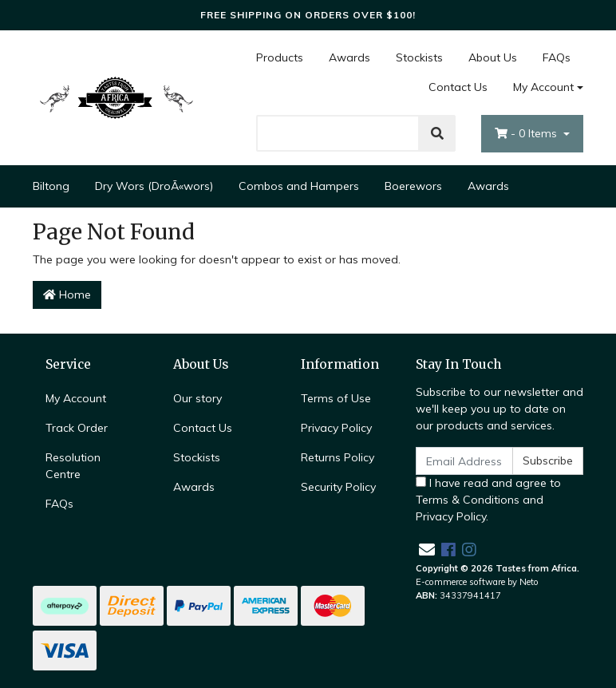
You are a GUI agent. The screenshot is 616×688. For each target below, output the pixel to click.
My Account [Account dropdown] (543, 87)
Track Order (77, 428)
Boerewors (413, 186)
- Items (527, 133)
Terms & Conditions (468, 500)
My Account (76, 398)
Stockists (419, 57)
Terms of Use (336, 398)
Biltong (51, 186)
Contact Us (458, 87)
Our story (197, 398)
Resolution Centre (73, 466)
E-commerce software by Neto (477, 582)
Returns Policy (338, 457)
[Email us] (427, 550)
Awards (349, 57)
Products (280, 57)
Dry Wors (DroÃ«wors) (154, 186)
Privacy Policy (336, 428)
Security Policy (338, 487)
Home (67, 295)
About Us (493, 57)
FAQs (557, 57)
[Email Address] (464, 461)
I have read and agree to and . (488, 500)
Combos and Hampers (299, 186)
